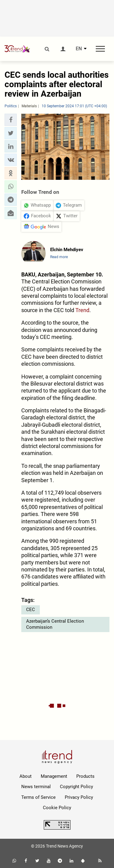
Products (85, 776)
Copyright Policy (76, 787)
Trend (82, 310)
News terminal (36, 787)
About (26, 776)
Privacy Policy (79, 797)
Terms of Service (38, 797)
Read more (59, 257)
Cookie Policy (57, 808)
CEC (31, 610)
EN (79, 49)
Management (54, 776)
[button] (11, 120)
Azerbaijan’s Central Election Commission (55, 624)
